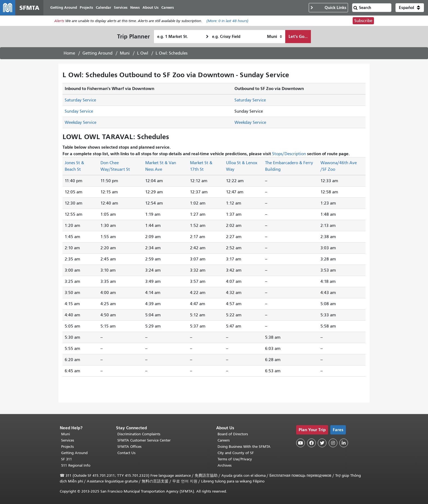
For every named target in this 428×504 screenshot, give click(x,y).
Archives (225, 465)
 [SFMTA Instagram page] (333, 443)
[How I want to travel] (274, 37)
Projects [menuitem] (86, 7)
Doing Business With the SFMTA (244, 447)
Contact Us (126, 453)
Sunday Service (79, 111)
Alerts (59, 21)
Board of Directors (233, 434)
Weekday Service (81, 122)
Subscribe (363, 21)
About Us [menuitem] (151, 7)
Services (68, 440)
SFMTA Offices (129, 447)
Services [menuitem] (121, 7)
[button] (410, 8)
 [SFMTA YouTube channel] (301, 443)
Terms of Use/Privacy (235, 459)
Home (69, 53)
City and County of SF (236, 453)
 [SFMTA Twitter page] (322, 443)
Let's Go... (298, 36)
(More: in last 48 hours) (227, 21)
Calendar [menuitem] (103, 7)
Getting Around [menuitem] (64, 7)
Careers (224, 440)
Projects (67, 447)
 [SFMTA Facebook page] (311, 443)
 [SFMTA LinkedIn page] (344, 443)
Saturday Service (80, 100)
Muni (125, 53)
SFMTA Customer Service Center (144, 440)
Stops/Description (289, 154)
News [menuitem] (135, 7)
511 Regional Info (76, 465)
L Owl (143, 53)
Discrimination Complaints (139, 434)
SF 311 (67, 459)
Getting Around (97, 53)
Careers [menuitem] (168, 7)
